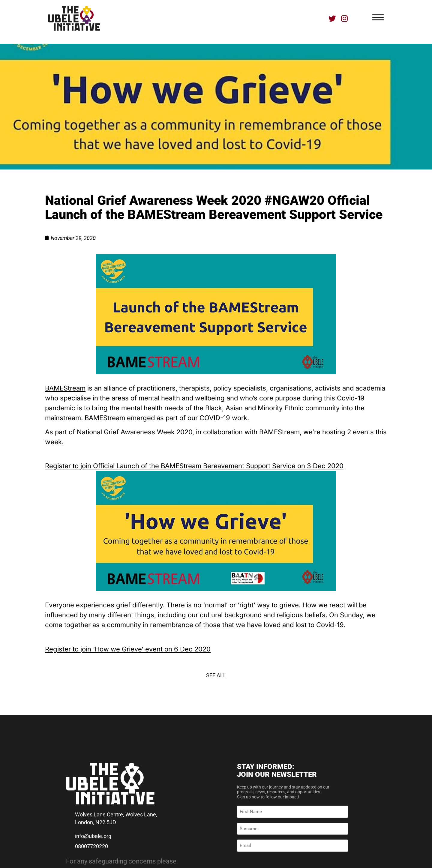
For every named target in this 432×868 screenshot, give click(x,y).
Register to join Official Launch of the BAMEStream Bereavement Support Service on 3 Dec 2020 (194, 466)
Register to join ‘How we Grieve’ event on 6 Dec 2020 (128, 649)
